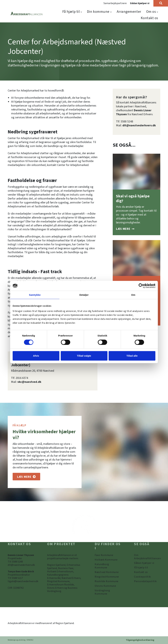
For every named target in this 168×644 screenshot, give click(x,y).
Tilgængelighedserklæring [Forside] (140, 640)
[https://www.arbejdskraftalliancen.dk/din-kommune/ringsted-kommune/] (107, 577)
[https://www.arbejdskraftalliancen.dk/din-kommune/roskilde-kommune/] (107, 581)
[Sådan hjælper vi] (125, 229)
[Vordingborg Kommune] (108, 592)
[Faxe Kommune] (104, 555)
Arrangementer (129, 12)
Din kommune (98, 12)
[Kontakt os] (141, 572)
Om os (151, 12)
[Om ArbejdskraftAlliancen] (147, 557)
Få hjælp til (71, 12)
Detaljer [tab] (84, 295)
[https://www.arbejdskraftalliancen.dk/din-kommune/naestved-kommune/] (107, 572)
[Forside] (27, 14)
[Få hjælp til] (141, 568)
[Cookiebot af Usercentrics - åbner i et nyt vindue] (141, 286)
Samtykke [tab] (35, 295)
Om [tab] (133, 295)
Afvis (36, 356)
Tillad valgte (84, 356)
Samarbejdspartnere (115, 3)
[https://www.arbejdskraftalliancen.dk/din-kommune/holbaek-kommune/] (106, 560)
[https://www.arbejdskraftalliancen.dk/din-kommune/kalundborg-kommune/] (108, 566)
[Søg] (161, 3)
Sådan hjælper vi (140, 3)
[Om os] (26, 477)
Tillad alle (132, 356)
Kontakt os (150, 18)
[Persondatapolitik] (142, 577)
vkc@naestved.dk (29, 382)
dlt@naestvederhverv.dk (139, 125)
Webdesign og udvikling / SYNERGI (21, 640)
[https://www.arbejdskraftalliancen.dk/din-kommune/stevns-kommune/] (105, 586)
